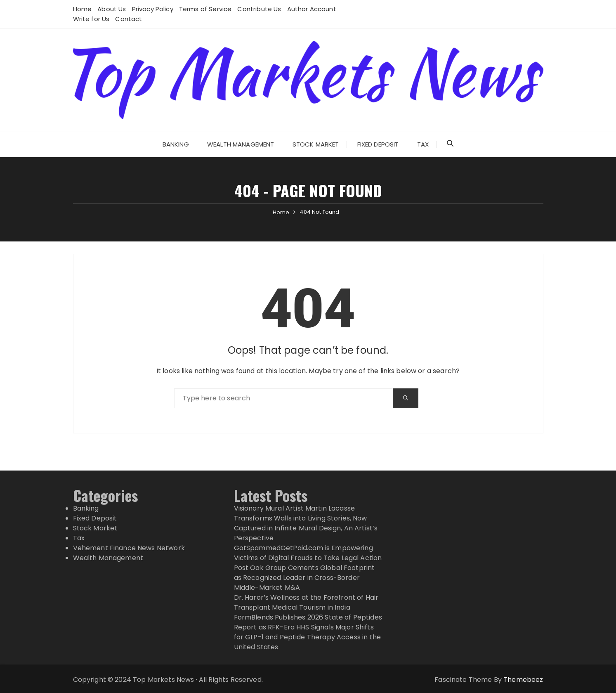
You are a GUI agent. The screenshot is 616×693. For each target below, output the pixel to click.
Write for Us (91, 19)
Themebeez (523, 680)
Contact (129, 19)
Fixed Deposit (378, 144)
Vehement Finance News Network (129, 548)
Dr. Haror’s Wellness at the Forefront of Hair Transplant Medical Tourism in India (306, 602)
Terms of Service (205, 9)
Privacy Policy (153, 9)
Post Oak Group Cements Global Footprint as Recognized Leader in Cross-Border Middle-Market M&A (304, 578)
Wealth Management (241, 144)
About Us (112, 9)
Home (83, 9)
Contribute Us (259, 9)
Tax (423, 144)
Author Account (312, 9)
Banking (176, 144)
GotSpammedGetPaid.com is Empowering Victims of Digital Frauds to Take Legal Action (308, 553)
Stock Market (316, 144)
